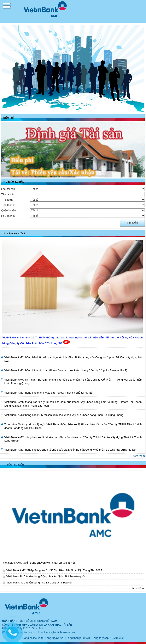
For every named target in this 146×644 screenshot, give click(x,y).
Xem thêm (139, 456)
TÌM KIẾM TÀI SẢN (14, 182)
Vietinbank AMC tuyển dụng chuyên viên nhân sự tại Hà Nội (39, 563)
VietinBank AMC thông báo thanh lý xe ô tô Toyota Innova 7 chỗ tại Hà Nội (49, 393)
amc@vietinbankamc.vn (60, 632)
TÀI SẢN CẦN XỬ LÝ (14, 233)
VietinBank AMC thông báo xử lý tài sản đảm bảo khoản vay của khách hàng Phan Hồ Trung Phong (64, 415)
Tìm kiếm (132, 223)
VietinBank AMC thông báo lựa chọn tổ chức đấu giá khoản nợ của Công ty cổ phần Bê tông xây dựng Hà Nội (70, 450)
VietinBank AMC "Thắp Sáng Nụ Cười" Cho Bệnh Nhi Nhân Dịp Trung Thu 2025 (54, 570)
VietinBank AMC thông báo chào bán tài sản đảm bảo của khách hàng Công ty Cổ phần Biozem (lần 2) (66, 370)
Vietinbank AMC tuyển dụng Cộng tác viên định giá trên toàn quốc (46, 576)
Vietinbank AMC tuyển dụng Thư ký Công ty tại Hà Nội (39, 583)
